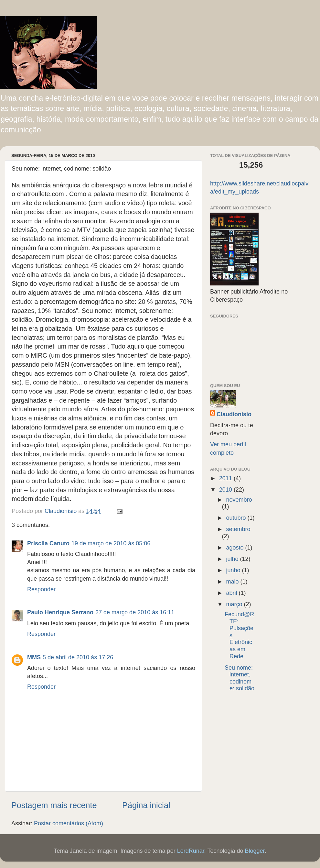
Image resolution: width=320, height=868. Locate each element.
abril (232, 593)
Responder (41, 589)
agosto (235, 548)
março (235, 604)
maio (233, 582)
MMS (34, 657)
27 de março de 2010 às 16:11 (135, 612)
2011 (226, 478)
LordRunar (191, 851)
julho (233, 559)
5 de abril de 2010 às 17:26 (78, 657)
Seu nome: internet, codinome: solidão (240, 678)
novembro (239, 500)
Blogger (255, 851)
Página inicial (146, 805)
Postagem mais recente (54, 805)
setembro (238, 529)
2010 (226, 490)
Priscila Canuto (48, 543)
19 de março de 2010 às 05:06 (111, 543)
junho (234, 570)
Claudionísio (234, 414)
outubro (237, 518)
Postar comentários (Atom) (69, 823)
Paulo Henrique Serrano (60, 612)
